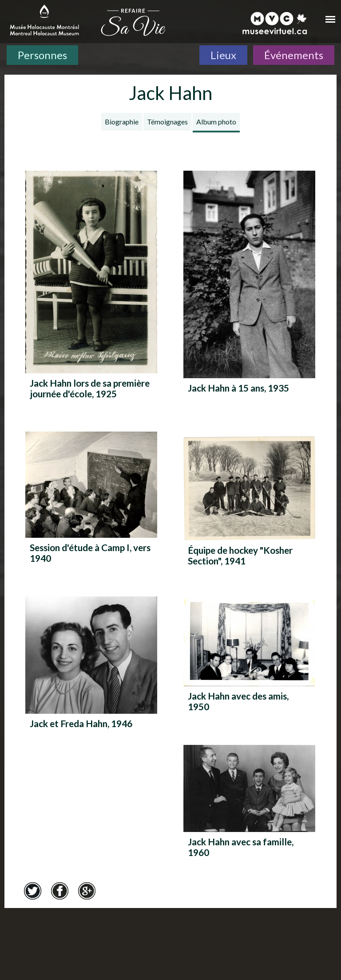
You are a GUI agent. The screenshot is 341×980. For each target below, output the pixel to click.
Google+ (87, 891)
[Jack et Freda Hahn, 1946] (91, 671)
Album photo (216, 122)
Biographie (122, 122)
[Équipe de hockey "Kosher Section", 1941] (249, 504)
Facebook (59, 891)
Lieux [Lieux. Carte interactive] (223, 55)
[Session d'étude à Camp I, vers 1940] (91, 501)
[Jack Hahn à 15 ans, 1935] (249, 290)
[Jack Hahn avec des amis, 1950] (249, 658)
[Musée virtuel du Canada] (275, 23)
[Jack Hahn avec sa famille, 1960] (249, 804)
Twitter (32, 891)
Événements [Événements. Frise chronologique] (294, 55)
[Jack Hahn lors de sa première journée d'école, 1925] (91, 288)
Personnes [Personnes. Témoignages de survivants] (42, 55)
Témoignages (167, 122)
